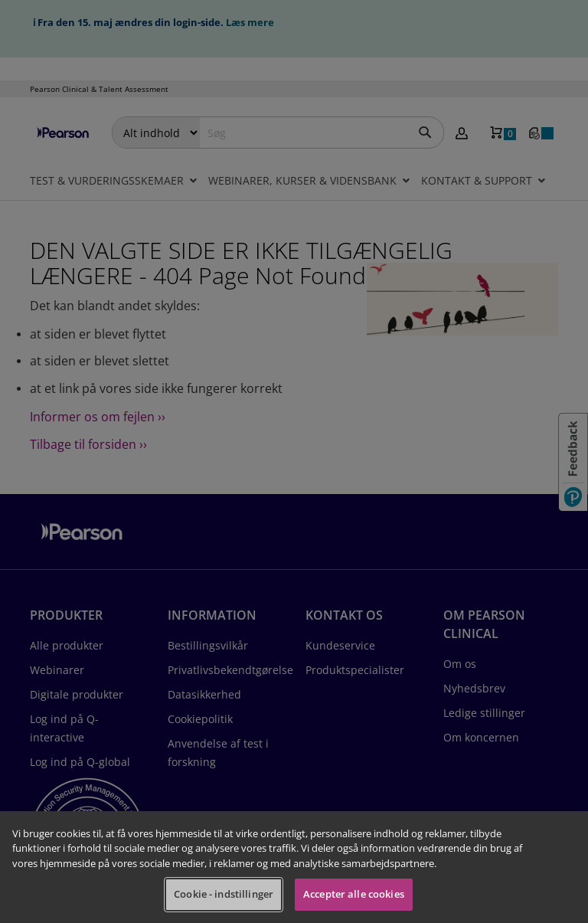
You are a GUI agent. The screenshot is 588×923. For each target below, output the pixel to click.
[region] (294, 867)
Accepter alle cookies (354, 894)
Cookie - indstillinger (224, 894)
